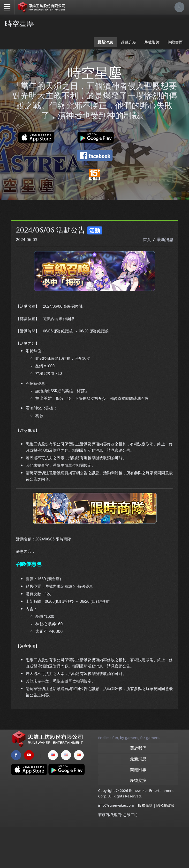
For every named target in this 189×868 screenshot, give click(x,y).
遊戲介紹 (129, 42)
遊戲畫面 (175, 42)
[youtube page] (29, 796)
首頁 (147, 277)
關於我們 (138, 789)
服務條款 (145, 846)
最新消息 (105, 42)
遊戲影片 (152, 42)
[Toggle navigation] (7, 7)
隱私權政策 (165, 846)
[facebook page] (16, 796)
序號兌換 (138, 821)
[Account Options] (179, 7)
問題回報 (138, 810)
